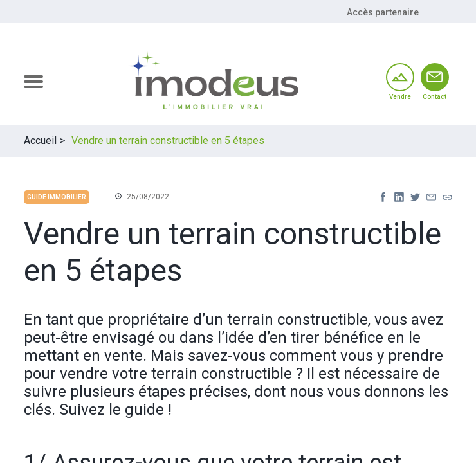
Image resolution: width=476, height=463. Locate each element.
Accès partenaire (383, 12)
